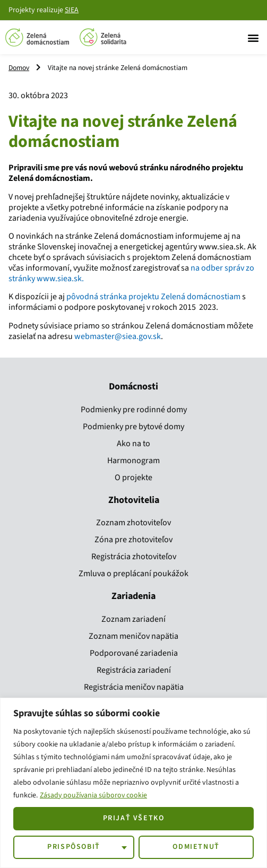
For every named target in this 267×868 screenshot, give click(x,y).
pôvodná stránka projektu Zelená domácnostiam (153, 297)
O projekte (133, 478)
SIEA (72, 10)
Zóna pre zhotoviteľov (133, 540)
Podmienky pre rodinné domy (134, 410)
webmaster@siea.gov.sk (118, 336)
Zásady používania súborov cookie (94, 795)
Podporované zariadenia (134, 653)
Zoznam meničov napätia (133, 636)
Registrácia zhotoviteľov (134, 557)
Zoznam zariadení (133, 619)
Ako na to (133, 444)
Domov (19, 68)
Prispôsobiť (74, 847)
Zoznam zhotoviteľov (133, 523)
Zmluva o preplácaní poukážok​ (133, 574)
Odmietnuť (196, 847)
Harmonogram (133, 461)
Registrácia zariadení (134, 670)
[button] (253, 37)
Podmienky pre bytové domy (133, 427)
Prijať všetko (134, 818)
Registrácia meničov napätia (134, 687)
